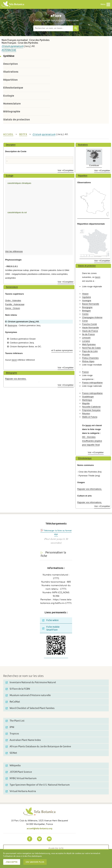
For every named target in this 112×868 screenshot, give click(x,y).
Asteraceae (9, 50)
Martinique (87, 400)
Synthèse (9, 56)
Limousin (86, 338)
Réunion (86, 413)
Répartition (10, 80)
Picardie (86, 355)
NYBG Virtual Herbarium (21, 778)
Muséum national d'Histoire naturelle (28, 695)
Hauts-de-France (90, 331)
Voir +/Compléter (66, 170)
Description (10, 64)
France (85, 372)
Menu (105, 5)
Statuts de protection (16, 120)
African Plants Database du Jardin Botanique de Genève (38, 747)
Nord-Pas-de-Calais (91, 348)
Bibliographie (12, 111)
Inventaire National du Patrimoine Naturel (31, 682)
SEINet (11, 753)
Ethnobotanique (13, 88)
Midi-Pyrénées (89, 344)
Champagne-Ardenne (92, 317)
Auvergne (87, 300)
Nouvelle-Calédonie (91, 407)
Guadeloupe (88, 397)
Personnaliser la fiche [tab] (53, 554)
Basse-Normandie (91, 304)
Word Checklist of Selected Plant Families (30, 708)
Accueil (8, 134)
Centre (85, 314)
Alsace (85, 294)
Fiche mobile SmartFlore (51, 628)
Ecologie (9, 96)
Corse (85, 321)
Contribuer (94, 165)
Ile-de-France (88, 334)
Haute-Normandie (90, 328)
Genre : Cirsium (13, 308)
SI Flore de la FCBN (18, 689)
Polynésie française (91, 410)
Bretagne (86, 311)
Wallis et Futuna (90, 417)
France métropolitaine (92, 383)
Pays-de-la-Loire (90, 351)
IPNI (10, 727)
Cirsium (6, 46)
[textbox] (53, 28)
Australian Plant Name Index (23, 740)
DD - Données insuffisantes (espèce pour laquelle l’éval (92, 441)
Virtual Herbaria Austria (21, 791)
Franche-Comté (89, 324)
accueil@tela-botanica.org (40, 828)
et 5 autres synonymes (62, 350)
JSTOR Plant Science (19, 772)
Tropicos (12, 734)
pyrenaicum (17, 46)
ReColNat (13, 702)
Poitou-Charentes (90, 358)
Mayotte (86, 403)
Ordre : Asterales (13, 300)
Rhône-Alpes (88, 361)
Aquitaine (86, 297)
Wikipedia (13, 766)
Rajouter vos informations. (90, 489)
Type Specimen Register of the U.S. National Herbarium (38, 785)
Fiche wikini (50, 620)
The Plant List (15, 721)
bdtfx (23, 134)
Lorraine (86, 341)
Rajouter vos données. (16, 379)
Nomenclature (12, 104)
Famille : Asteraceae (15, 304)
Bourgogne (87, 307)
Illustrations (11, 72)
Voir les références (14, 251)
